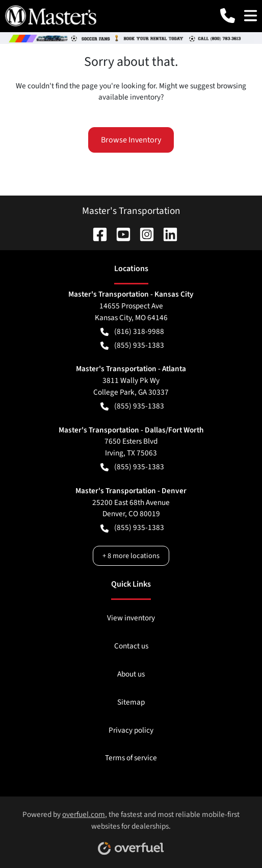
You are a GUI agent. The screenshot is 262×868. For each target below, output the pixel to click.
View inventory (131, 618)
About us (131, 674)
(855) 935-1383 (132, 345)
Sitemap (131, 702)
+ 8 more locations (131, 556)
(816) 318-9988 (132, 332)
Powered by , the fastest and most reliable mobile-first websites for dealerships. (131, 829)
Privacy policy (131, 730)
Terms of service (131, 758)
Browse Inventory (131, 140)
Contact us (131, 646)
